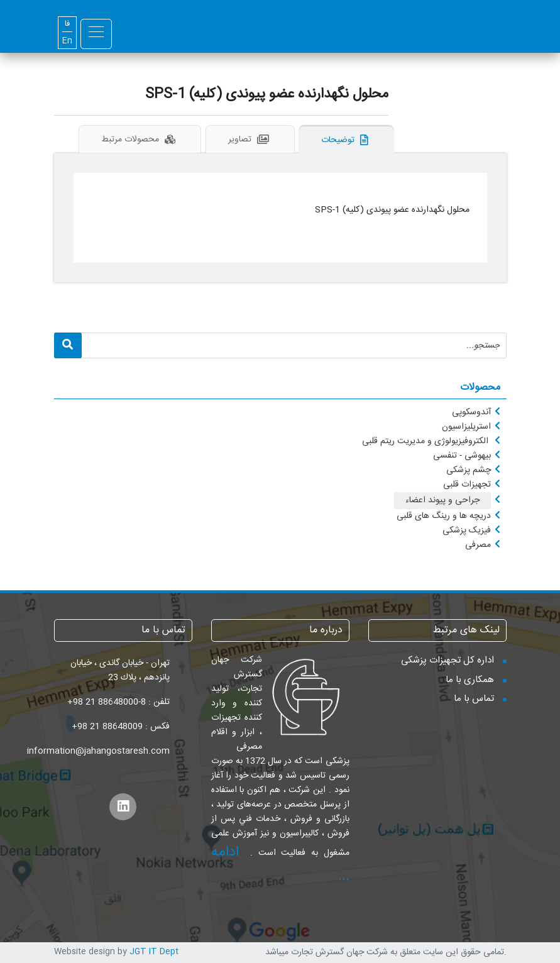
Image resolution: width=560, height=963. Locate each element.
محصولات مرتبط (140, 140)
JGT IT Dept (154, 952)
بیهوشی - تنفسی (462, 456)
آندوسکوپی (471, 412)
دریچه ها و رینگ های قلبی (444, 516)
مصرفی (478, 545)
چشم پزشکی (469, 470)
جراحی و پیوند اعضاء (442, 500)
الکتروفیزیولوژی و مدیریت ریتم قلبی (426, 441)
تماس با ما (474, 699)
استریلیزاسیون (466, 427)
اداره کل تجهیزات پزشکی (447, 660)
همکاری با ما (470, 680)
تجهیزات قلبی (467, 485)
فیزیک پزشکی (467, 531)
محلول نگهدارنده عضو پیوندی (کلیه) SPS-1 (267, 94)
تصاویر (250, 140)
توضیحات (346, 140)
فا (67, 24)
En (67, 41)
